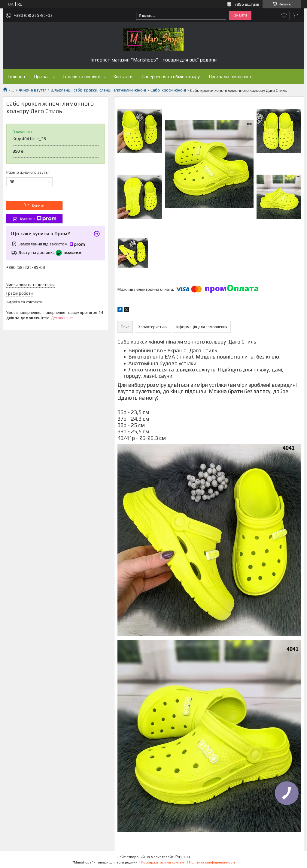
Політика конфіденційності (212, 862)
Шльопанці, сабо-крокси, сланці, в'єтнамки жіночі (98, 90)
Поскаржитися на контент (163, 862)
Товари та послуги (81, 77)
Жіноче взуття (33, 90)
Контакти (123, 77)
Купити (38, 206)
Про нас (42, 77)
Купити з (38, 219)
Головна (16, 77)
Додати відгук (284, 15)
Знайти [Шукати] (240, 15)
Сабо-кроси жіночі (168, 90)
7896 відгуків (247, 4)
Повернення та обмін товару (171, 77)
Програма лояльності (231, 77)
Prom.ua (183, 857)
